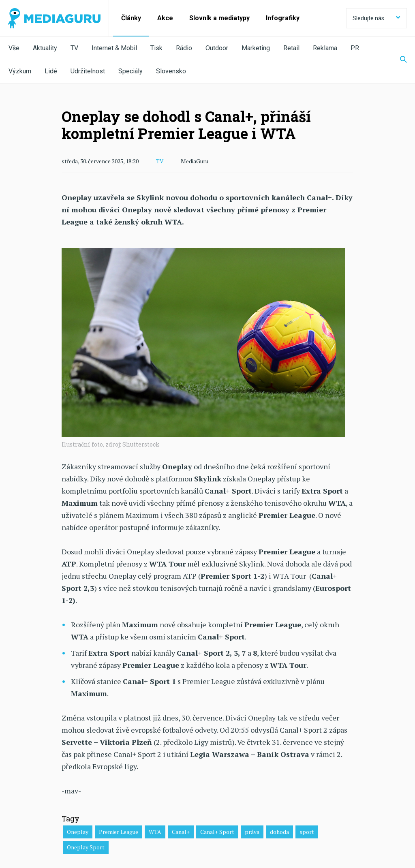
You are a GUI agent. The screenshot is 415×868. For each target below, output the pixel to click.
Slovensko (171, 71)
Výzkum (20, 71)
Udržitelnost (88, 71)
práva (252, 831)
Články (131, 18)
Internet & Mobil (114, 48)
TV (74, 48)
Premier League (119, 831)
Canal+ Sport (217, 831)
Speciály (130, 71)
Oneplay (78, 831)
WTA (155, 831)
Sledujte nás (376, 18)
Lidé (51, 71)
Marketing (256, 48)
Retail (291, 48)
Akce (165, 18)
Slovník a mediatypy (219, 18)
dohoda (279, 831)
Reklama (325, 48)
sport (307, 831)
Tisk (156, 48)
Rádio (184, 48)
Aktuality (45, 48)
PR (355, 48)
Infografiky (283, 18)
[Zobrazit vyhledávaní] (398, 60)
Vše (14, 48)
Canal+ (181, 831)
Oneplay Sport (86, 847)
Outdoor (217, 48)
